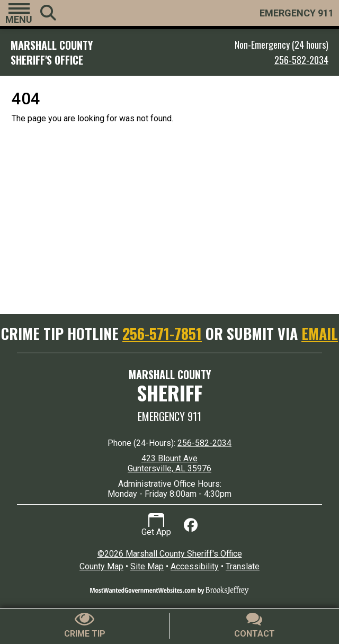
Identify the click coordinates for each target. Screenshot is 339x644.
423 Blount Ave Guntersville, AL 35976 (169, 463)
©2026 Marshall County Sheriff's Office (170, 554)
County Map (101, 566)
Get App (156, 525)
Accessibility (195, 566)
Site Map (147, 566)
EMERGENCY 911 (297, 13)
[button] (19, 13)
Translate (243, 566)
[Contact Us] (254, 626)
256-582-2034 (301, 60)
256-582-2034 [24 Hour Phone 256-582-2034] (204, 443)
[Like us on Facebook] (191, 525)
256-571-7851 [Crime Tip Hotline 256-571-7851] (162, 333)
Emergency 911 (169, 416)
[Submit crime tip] (85, 626)
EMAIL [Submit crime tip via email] (320, 333)
